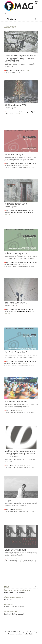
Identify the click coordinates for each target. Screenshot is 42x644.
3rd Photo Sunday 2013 (16, 204)
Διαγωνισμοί (13, 164)
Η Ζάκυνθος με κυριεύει (16, 402)
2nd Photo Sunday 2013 (16, 303)
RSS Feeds (10, 607)
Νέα (7, 70)
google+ (21, 614)
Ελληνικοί (21, 164)
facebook (8, 614)
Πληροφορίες (9, 592)
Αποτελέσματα (14, 112)
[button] (11, 19)
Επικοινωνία (21, 592)
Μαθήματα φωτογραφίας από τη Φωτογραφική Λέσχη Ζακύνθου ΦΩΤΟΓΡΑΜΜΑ (20, 58)
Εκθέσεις (12, 411)
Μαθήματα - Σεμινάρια (16, 70)
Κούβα (8, 500)
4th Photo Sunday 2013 (16, 105)
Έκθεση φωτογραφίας (15, 550)
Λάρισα (28, 112)
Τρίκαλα (12, 114)
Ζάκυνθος (27, 70)
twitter (15, 614)
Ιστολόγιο (8, 600)
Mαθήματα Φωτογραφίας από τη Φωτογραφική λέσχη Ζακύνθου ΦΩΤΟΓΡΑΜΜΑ (20, 454)
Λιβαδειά (34, 112)
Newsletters (19, 607)
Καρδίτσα (22, 112)
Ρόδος (6, 114)
